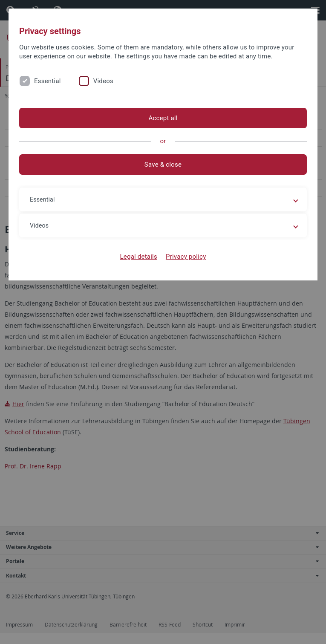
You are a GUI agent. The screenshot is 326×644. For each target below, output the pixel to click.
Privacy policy (186, 257)
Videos (103, 81)
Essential (48, 81)
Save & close (163, 165)
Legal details (139, 257)
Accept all (163, 118)
